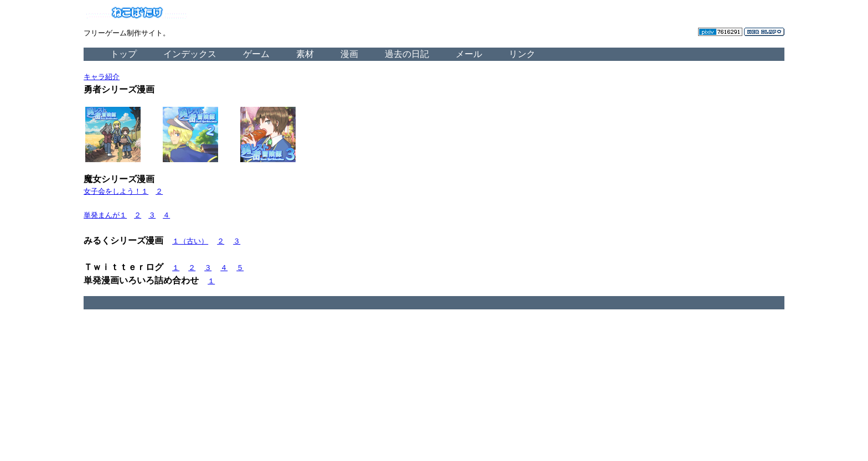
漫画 (349, 54)
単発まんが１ (105, 215)
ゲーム (256, 54)
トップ (123, 54)
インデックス (190, 54)
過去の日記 (407, 54)
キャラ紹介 (102, 77)
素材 (305, 54)
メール (469, 54)
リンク (522, 54)
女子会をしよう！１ (116, 191)
